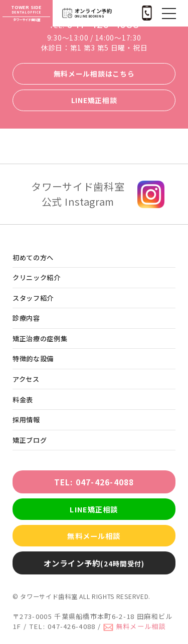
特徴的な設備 (33, 359)
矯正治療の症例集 (40, 339)
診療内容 (26, 318)
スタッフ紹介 (33, 298)
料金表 (23, 400)
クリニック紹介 (37, 277)
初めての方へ (33, 257)
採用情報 (26, 420)
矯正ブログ (30, 440)
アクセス (26, 379)
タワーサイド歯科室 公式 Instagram (78, 194)
